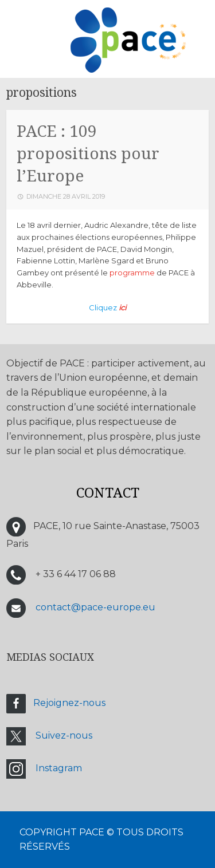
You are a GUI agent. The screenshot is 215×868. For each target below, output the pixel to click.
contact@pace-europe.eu (95, 607)
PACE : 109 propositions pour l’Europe (88, 154)
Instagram (59, 768)
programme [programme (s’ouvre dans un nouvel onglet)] (132, 273)
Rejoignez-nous (69, 703)
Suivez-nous (64, 735)
